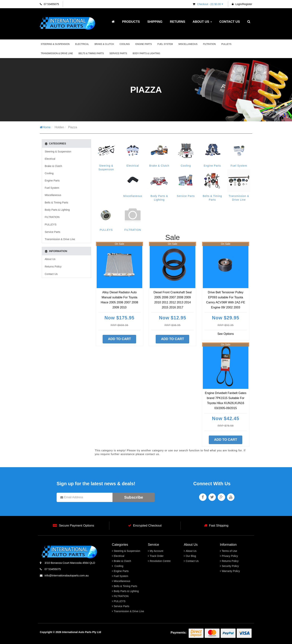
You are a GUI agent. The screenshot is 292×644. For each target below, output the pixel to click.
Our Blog (191, 556)
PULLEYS (226, 44)
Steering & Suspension (55, 44)
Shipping (155, 22)
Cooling (125, 44)
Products (131, 22)
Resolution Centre (160, 561)
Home (45, 127)
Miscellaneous (188, 44)
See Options (226, 334)
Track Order (157, 556)
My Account (156, 551)
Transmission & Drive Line (57, 53)
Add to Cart (120, 339)
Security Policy (230, 566)
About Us (202, 22)
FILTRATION (209, 44)
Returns (177, 22)
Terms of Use (229, 551)
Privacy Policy (230, 556)
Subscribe (134, 497)
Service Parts (118, 53)
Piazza (73, 127)
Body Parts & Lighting (146, 53)
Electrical (82, 44)
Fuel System (165, 44)
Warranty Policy (231, 571)
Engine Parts (144, 44)
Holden (59, 127)
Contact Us (230, 22)
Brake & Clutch (104, 44)
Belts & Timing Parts (91, 53)
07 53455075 (49, 4)
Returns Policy (53, 267)
